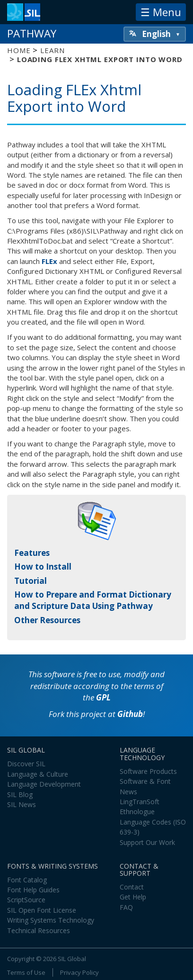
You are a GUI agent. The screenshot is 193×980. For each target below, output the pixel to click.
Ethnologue (137, 812)
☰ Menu (161, 12)
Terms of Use (26, 972)
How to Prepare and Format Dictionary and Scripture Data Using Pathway (93, 600)
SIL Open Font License (42, 910)
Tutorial (31, 581)
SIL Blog (20, 794)
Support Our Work (147, 842)
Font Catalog (27, 880)
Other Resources (47, 620)
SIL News (22, 804)
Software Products (148, 771)
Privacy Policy (79, 972)
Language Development (44, 784)
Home (19, 50)
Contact (132, 887)
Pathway (32, 33)
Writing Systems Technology (51, 920)
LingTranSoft (140, 802)
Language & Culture (38, 774)
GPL (103, 697)
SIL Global (72, 959)
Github (130, 714)
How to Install (43, 567)
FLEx (49, 261)
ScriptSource (26, 900)
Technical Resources (39, 930)
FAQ (126, 907)
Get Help (133, 897)
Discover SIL (26, 764)
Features (32, 553)
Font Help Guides (33, 890)
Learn (52, 50)
